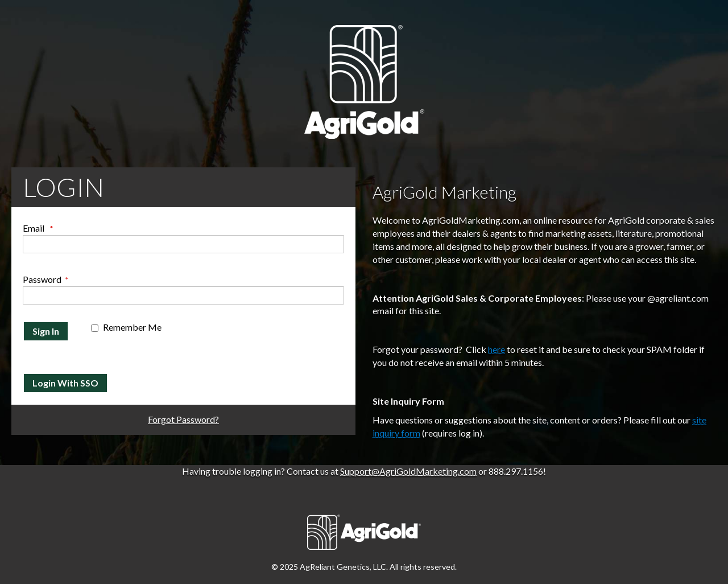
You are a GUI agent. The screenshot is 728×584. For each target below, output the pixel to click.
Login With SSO (65, 383)
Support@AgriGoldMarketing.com (408, 471)
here (497, 349)
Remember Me (132, 327)
